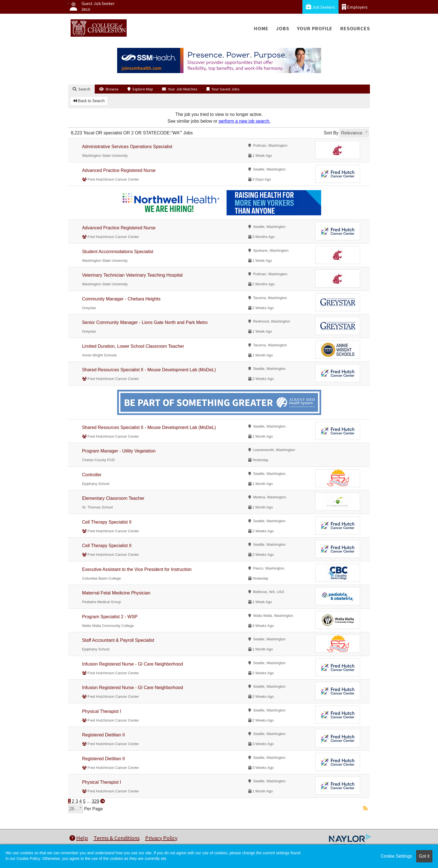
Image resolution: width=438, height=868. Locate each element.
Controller (92, 475)
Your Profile (315, 28)
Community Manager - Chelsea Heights (121, 299)
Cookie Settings (396, 856)
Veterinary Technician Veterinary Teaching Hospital (132, 275)
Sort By (331, 133)
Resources (355, 28)
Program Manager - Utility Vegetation (119, 451)
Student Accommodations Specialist (118, 252)
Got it (424, 856)
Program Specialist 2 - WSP (110, 617)
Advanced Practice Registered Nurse (119, 170)
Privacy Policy (161, 838)
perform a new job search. (245, 121)
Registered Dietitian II (104, 735)
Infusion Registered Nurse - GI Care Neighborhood (133, 664)
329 (95, 801)
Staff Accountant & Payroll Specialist (118, 640)
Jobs (282, 28)
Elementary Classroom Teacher (113, 498)
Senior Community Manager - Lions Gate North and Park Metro (145, 322)
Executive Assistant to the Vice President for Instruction (137, 569)
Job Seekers (320, 7)
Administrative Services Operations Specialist (127, 147)
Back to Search (89, 101)
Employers (355, 7)
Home (261, 28)
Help (79, 838)
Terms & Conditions (117, 838)
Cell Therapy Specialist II (107, 522)
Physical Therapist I (102, 711)
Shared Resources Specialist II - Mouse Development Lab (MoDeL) (149, 370)
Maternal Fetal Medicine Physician (116, 593)
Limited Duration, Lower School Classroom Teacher (133, 346)
